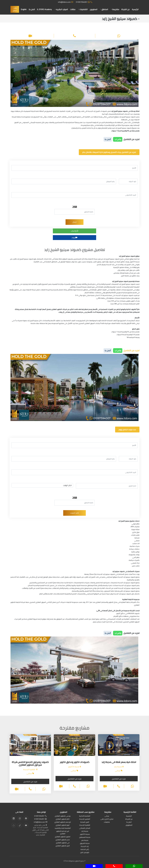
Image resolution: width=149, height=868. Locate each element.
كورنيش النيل (85, 853)
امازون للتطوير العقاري (63, 837)
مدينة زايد (85, 831)
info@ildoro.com (66, 2)
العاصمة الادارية (85, 816)
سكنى (107, 816)
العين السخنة (85, 822)
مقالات (73, 9)
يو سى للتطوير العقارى (63, 816)
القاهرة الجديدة (85, 825)
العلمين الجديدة (85, 819)
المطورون (94, 9)
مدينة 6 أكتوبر (85, 834)
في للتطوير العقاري (63, 843)
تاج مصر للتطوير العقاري (63, 822)
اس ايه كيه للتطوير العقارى (63, 833)
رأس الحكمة (85, 850)
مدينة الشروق (85, 843)
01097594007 (84, 2)
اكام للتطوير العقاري (63, 819)
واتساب (75, 231)
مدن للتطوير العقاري (63, 840)
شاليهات (107, 822)
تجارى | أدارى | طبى (107, 819)
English (24, 9)
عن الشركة (125, 9)
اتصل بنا (32, 9)
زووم (74, 237)
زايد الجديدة (85, 846)
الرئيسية (135, 9)
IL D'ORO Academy (44, 9)
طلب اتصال (15, 9)
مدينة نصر (85, 840)
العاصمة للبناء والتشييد (63, 828)
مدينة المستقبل (85, 837)
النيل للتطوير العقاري (63, 846)
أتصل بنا (108, 139)
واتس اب (118, 139)
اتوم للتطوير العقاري (63, 825)
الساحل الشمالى (85, 828)
